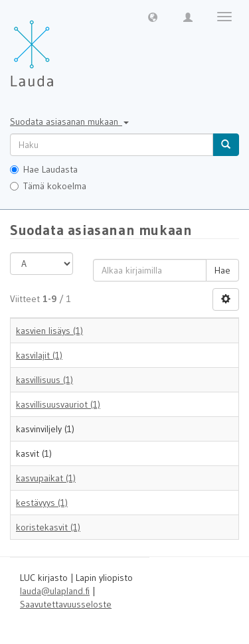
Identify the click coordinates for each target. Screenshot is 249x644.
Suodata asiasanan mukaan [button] (69, 121)
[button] (153, 17)
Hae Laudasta (44, 169)
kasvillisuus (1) (44, 380)
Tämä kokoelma (48, 186)
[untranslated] (112, 145)
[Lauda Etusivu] (60, 46)
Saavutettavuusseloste (66, 604)
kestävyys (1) (42, 503)
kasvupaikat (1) (46, 478)
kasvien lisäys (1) (49, 331)
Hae (222, 270)
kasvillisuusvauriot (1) (58, 404)
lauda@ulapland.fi (55, 591)
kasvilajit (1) (39, 355)
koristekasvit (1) (48, 527)
